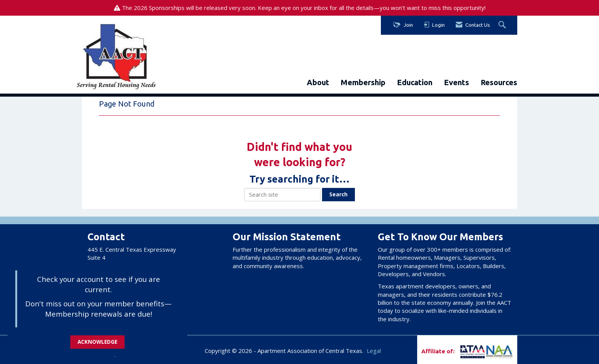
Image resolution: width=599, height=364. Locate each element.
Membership (363, 82)
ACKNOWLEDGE (97, 342)
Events (457, 82)
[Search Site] (503, 25)
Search (338, 194)
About (318, 82)
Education (415, 82)
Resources (499, 82)
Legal (374, 351)
